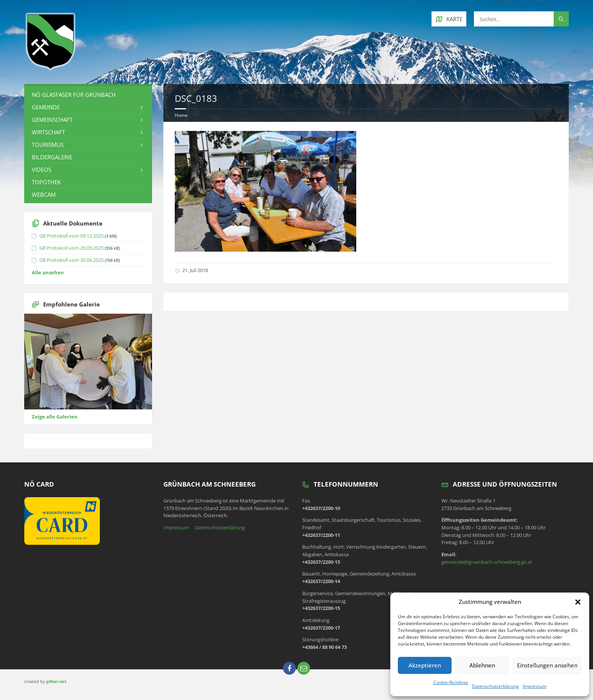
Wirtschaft (48, 132)
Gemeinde (46, 107)
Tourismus (48, 145)
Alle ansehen (48, 272)
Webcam (44, 194)
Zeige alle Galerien (55, 417)
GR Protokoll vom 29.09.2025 (71, 248)
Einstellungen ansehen (547, 665)
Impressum (535, 686)
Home (181, 115)
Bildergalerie (52, 157)
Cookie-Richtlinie (451, 682)
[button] (578, 602)
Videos (42, 170)
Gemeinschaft (52, 120)
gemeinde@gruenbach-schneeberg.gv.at (487, 562)
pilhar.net (56, 681)
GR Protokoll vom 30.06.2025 (71, 260)
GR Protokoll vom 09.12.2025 (71, 236)
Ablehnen (482, 665)
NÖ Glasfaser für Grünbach (74, 95)
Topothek (46, 182)
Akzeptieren (425, 665)
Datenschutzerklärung (495, 686)
